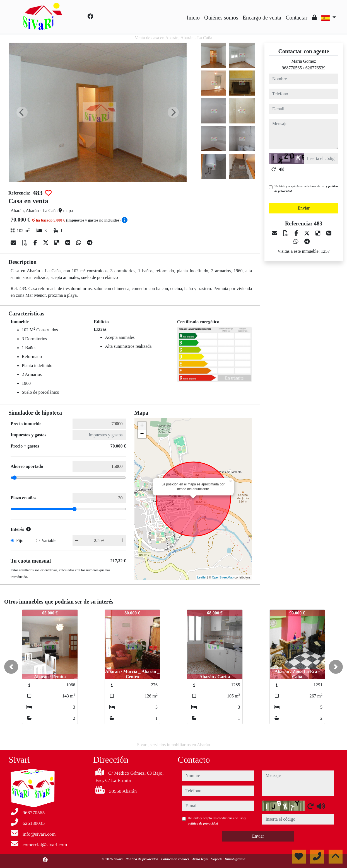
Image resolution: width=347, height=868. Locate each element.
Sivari (119, 859)
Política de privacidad (142, 859)
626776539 (315, 68)
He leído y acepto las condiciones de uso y (306, 189)
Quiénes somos (221, 18)
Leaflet (202, 577)
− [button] (142, 434)
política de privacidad (203, 823)
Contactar (297, 18)
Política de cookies (175, 859)
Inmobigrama (235, 859)
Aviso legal (201, 859)
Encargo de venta (262, 18)
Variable (49, 540)
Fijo (20, 540)
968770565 (292, 68)
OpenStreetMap (223, 577)
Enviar (304, 208)
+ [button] (142, 426)
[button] (11, 667)
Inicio (193, 18)
